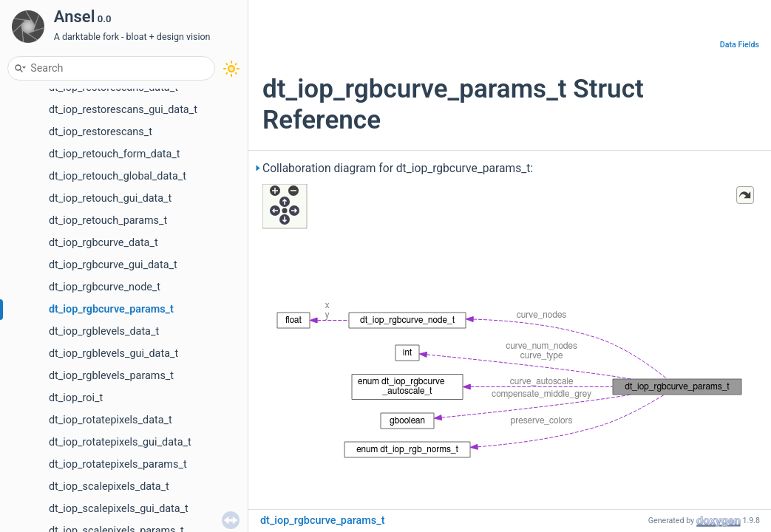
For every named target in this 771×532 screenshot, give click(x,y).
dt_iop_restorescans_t (101, 132)
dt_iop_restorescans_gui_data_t (123, 110)
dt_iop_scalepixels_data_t (109, 487)
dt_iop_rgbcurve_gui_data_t (113, 265)
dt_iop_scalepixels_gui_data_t (119, 509)
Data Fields (740, 45)
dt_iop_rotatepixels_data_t (111, 420)
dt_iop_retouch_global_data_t (118, 176)
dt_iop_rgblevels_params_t (111, 376)
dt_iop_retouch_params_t (108, 221)
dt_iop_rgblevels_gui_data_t (113, 354)
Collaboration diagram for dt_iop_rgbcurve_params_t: (398, 168)
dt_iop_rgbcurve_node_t (105, 287)
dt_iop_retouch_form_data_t (115, 154)
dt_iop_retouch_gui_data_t (110, 198)
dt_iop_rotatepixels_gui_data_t (120, 442)
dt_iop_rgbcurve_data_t (103, 243)
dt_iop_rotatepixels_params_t (118, 464)
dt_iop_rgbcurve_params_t (111, 309)
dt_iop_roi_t (76, 398)
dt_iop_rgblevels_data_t (104, 331)
